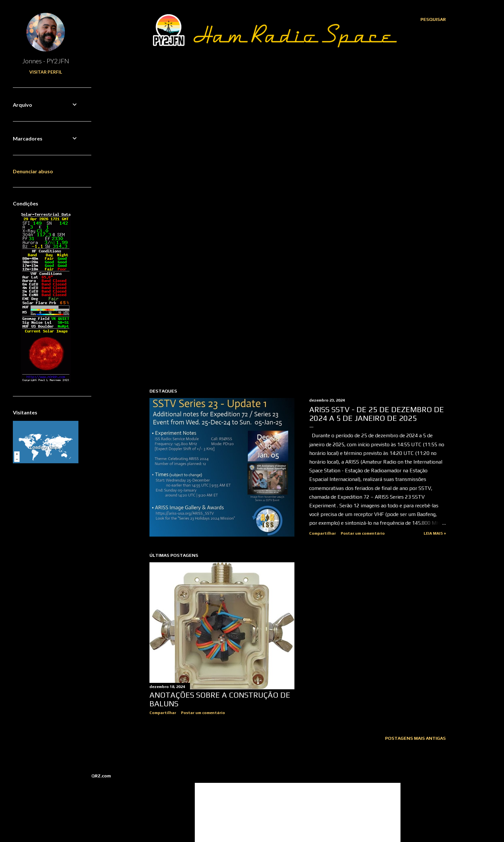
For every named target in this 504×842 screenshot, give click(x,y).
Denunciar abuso (33, 171)
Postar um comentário (363, 533)
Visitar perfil (46, 72)
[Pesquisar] (433, 19)
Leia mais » (435, 533)
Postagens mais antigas (415, 738)
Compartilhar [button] (323, 533)
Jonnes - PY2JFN (46, 61)
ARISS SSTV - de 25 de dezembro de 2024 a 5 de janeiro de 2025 (377, 414)
